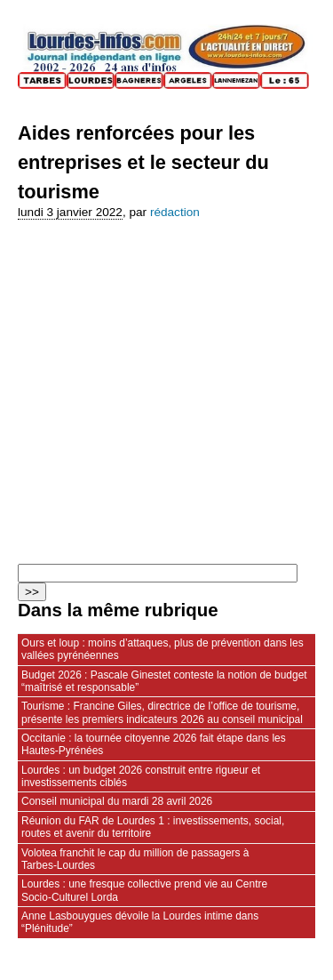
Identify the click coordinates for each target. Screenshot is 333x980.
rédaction (175, 212)
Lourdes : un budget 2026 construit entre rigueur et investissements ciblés (141, 776)
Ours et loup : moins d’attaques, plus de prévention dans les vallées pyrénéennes (163, 649)
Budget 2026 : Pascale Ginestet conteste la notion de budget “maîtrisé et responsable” (164, 681)
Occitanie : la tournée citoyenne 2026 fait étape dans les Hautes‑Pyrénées (154, 744)
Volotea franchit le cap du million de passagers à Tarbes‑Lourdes (135, 859)
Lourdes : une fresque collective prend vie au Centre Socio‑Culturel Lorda (144, 890)
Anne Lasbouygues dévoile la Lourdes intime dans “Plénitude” (140, 922)
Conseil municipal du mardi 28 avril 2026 (117, 801)
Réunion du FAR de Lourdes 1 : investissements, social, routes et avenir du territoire (153, 827)
